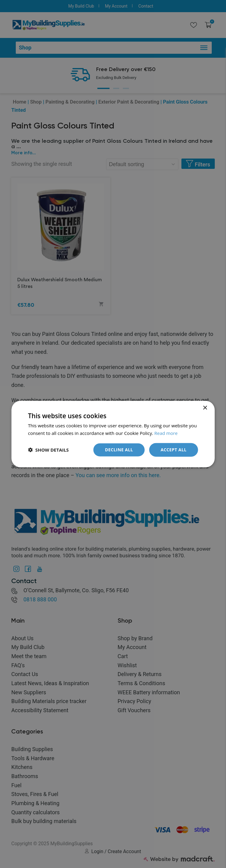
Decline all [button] (119, 450)
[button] (48, 450)
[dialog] (113, 434)
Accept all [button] (173, 450)
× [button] (205, 408)
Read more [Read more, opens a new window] (166, 433)
